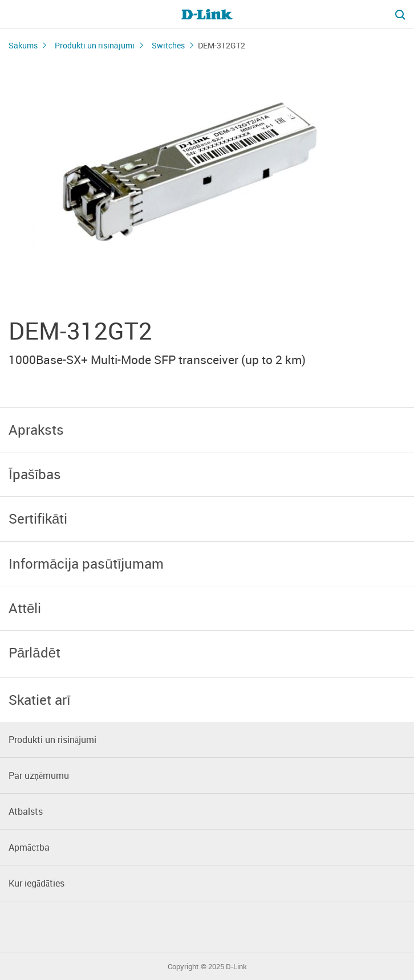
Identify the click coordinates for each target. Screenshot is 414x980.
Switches (168, 45)
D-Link (236, 967)
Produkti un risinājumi (95, 45)
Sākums (23, 45)
